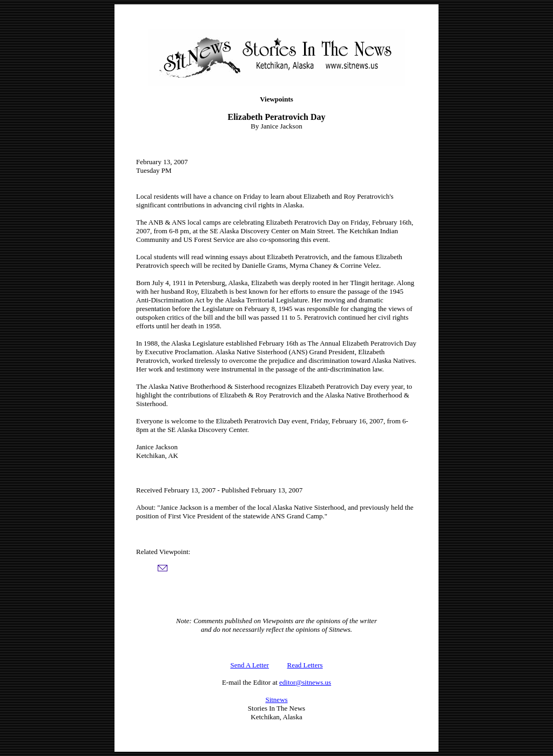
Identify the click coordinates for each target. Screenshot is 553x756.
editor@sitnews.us (305, 682)
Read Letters (305, 665)
